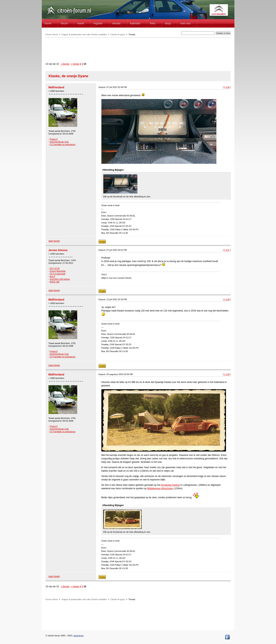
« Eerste (65, 64)
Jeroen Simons (58, 250)
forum (64, 23)
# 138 (227, 299)
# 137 (227, 250)
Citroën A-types (118, 34)
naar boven (54, 241)
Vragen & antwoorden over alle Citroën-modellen (84, 34)
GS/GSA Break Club (59, 142)
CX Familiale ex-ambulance (63, 144)
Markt (81, 23)
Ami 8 (52, 276)
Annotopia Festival (170, 485)
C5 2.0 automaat (57, 274)
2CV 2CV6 (55, 268)
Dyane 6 (54, 139)
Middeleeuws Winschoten (160, 488)
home (48, 23)
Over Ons (186, 23)
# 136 (227, 87)
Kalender (135, 23)
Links (153, 23)
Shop (168, 23)
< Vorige (75, 64)
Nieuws (116, 23)
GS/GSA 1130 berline (60, 279)
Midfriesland (56, 87)
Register (98, 23)
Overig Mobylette (58, 271)
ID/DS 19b (55, 282)
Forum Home (52, 34)
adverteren (79, 636)
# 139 (227, 374)
